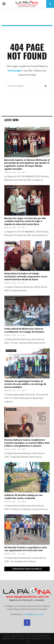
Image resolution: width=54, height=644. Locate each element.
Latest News (11, 120)
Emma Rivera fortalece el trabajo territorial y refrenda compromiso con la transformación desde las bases (26, 277)
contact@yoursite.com (33, 614)
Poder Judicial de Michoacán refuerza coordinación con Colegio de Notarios (24, 330)
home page (14, 71)
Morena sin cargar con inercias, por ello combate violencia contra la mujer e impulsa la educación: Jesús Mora (25, 221)
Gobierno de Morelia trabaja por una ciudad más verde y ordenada (23, 497)
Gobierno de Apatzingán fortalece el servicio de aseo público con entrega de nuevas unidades (25, 384)
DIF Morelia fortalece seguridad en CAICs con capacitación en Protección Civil (26, 549)
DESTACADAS (11, 129)
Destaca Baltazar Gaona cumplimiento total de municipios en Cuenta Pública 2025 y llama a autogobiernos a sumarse (27, 443)
